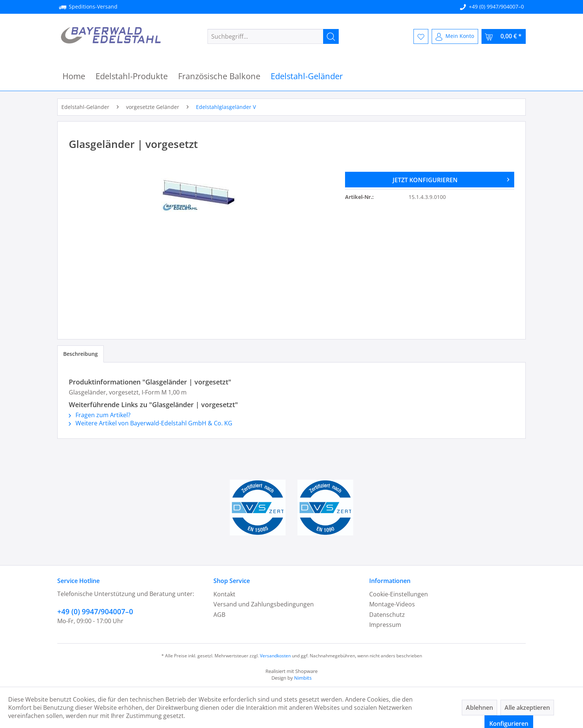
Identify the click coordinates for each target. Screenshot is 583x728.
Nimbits (303, 678)
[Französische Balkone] (219, 76)
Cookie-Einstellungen (399, 594)
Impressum (385, 625)
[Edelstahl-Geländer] (307, 76)
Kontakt (224, 594)
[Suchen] (331, 36)
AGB (219, 615)
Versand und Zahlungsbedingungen (264, 604)
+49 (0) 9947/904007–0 (496, 7)
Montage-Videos (392, 604)
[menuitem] (273, 36)
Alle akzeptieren (527, 708)
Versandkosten (275, 656)
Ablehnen (479, 708)
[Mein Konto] (455, 36)
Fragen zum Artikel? (100, 415)
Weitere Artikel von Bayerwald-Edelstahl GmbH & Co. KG (151, 423)
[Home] (74, 76)
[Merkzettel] (421, 36)
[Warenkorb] (504, 36)
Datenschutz (387, 615)
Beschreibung (80, 354)
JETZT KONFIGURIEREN (451, 179)
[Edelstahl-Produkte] (132, 76)
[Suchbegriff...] (273, 36)
